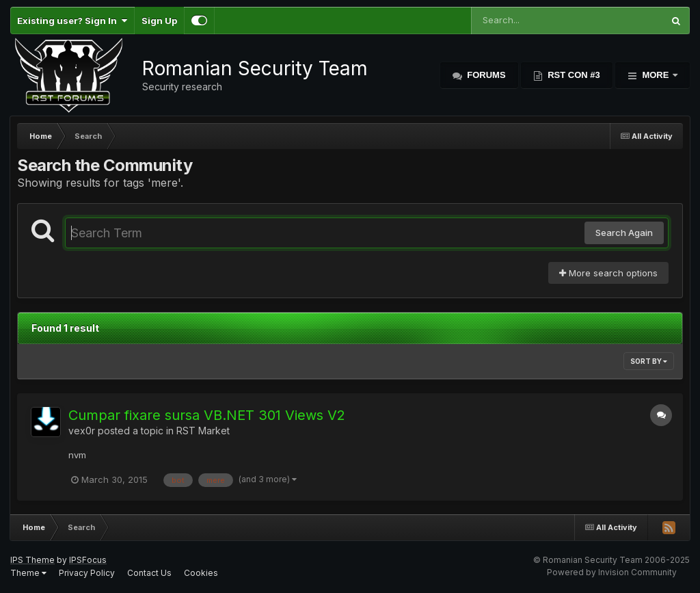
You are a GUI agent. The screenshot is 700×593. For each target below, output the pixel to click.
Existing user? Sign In (72, 21)
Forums (485, 75)
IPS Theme (32, 560)
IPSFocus (88, 560)
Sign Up (159, 21)
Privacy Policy (87, 573)
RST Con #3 (573, 75)
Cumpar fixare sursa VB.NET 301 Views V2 (207, 415)
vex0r (82, 431)
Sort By (649, 361)
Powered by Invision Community (612, 572)
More (656, 75)
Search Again (624, 233)
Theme (28, 573)
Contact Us (149, 573)
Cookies (201, 573)
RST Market (203, 431)
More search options (608, 273)
